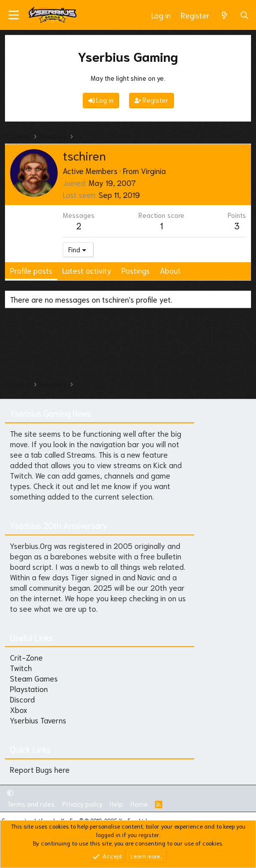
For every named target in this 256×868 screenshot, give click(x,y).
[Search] (244, 15)
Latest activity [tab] (87, 270)
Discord (22, 699)
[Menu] (14, 15)
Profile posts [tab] (31, 270)
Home (139, 804)
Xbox (19, 709)
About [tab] (170, 270)
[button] (10, 792)
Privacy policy (82, 804)
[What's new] (224, 15)
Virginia (153, 171)
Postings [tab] (136, 270)
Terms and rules (31, 804)
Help (116, 804)
